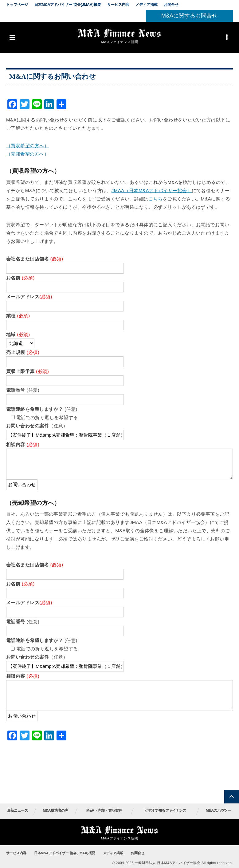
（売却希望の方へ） (27, 154)
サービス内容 (118, 5)
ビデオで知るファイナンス (165, 811)
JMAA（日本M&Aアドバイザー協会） (152, 190)
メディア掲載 (147, 5)
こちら (156, 199)
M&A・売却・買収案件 (104, 811)
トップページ (17, 5)
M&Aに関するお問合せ (189, 16)
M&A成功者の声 (55, 811)
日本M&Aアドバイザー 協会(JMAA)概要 (68, 5)
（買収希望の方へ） (27, 146)
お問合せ (171, 5)
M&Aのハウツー (219, 811)
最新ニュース (18, 811)
